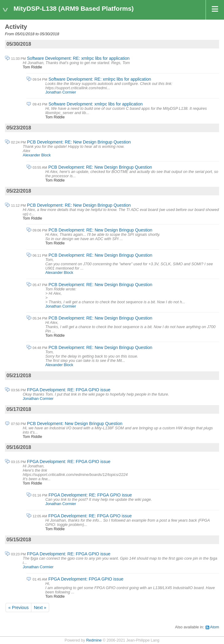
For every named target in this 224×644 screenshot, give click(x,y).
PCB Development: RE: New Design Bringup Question (79, 142)
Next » (40, 608)
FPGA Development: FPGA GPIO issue (86, 579)
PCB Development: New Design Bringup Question (75, 424)
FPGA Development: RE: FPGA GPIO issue (69, 390)
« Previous (18, 608)
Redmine (94, 640)
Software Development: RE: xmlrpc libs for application (78, 58)
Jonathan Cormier (61, 92)
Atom (215, 627)
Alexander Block (37, 155)
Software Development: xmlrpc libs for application (96, 104)
